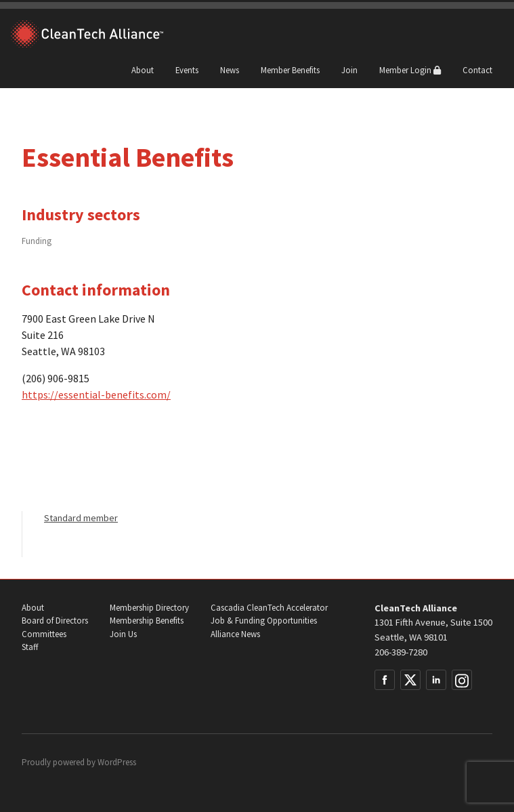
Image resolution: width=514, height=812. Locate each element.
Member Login (410, 70)
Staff (30, 647)
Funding (37, 241)
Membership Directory (149, 608)
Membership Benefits (147, 621)
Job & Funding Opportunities (264, 621)
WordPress (117, 762)
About (143, 70)
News (230, 70)
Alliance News (235, 634)
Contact (477, 70)
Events (187, 70)
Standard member (81, 518)
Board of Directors (55, 621)
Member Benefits (290, 70)
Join (349, 70)
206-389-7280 (401, 652)
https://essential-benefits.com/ (96, 394)
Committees (44, 634)
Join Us (123, 634)
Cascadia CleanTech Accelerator (269, 608)
